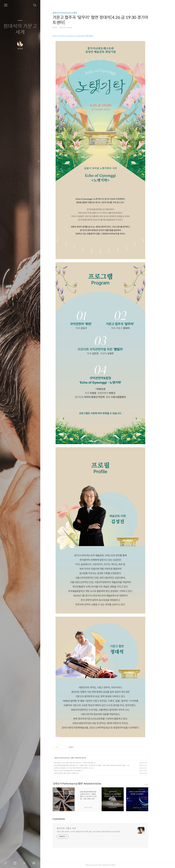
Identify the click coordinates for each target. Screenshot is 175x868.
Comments (66, 819)
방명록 (15, 863)
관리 (34, 863)
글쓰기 (6, 863)
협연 (80, 758)
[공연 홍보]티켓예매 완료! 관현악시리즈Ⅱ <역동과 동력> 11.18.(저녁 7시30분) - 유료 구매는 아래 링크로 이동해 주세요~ (97, 765)
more (153, 784)
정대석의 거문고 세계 (20, 29)
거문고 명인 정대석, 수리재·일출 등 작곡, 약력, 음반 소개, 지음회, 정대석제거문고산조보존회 (95, 832)
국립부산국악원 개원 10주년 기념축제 (72, 773)
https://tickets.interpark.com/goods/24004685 (80, 36)
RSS (25, 863)
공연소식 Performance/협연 (72, 13)
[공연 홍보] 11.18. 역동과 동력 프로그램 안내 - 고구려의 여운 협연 (81, 763)
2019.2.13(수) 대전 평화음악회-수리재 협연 (74, 771)
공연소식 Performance (69, 758)
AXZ (107, 865)
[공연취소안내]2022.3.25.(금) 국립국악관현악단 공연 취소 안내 (80, 768)
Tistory (120, 865)
